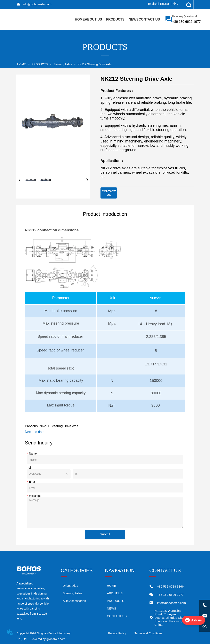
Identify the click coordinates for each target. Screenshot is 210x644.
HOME (22, 64)
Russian (165, 4)
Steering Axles (63, 64)
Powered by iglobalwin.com (48, 639)
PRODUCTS (40, 64)
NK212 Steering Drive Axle (94, 64)
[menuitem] (115, 20)
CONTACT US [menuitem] (149, 19)
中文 (176, 4)
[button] (115, 20)
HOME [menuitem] (80, 19)
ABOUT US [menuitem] (94, 19)
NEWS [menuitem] (134, 19)
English (153, 4)
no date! (39, 432)
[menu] (117, 20)
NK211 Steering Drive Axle (59, 426)
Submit (105, 534)
